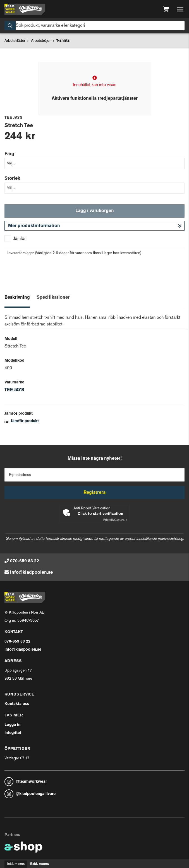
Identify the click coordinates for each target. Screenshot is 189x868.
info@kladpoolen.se (31, 573)
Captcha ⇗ (115, 520)
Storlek (12, 179)
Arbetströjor (41, 41)
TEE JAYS (14, 390)
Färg (9, 154)
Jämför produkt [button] (22, 421)
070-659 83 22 (25, 561)
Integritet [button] (13, 733)
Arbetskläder (15, 41)
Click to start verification (100, 514)
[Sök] (94, 26)
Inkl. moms (16, 864)
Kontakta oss (17, 704)
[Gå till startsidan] (25, 9)
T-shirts (63, 41)
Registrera (94, 493)
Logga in (12, 725)
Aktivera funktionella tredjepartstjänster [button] (95, 99)
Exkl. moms (40, 864)
